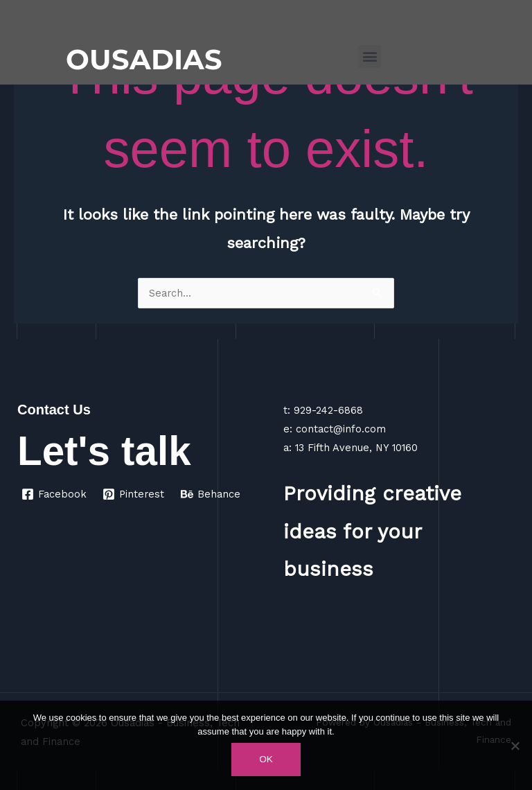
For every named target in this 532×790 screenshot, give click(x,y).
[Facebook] (54, 494)
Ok (266, 759)
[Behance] (211, 494)
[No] (515, 746)
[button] (370, 56)
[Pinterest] (134, 494)
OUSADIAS (144, 59)
